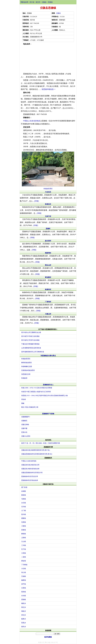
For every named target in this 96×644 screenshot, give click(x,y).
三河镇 (24, 545)
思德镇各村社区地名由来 (30, 480)
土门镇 (24, 510)
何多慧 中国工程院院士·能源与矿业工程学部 (36, 392)
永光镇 (24, 596)
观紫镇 (24, 518)
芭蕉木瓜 (24, 432)
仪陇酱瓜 (24, 421)
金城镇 (24, 491)
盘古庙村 (48, 241)
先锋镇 (24, 522)
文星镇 (24, 588)
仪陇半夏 (24, 428)
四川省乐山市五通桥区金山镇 (31, 332)
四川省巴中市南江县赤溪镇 (30, 336)
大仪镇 (24, 569)
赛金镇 (24, 561)
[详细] (37, 201)
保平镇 (24, 584)
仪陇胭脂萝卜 (26, 417)
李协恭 (24, 399)
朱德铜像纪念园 (27, 366)
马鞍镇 (24, 499)
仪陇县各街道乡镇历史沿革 (30, 465)
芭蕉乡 (24, 623)
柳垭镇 (24, 534)
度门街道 (24, 487)
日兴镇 (24, 507)
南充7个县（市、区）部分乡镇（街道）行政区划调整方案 (41, 443)
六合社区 (48, 192)
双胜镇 (24, 592)
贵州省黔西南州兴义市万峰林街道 (33, 352)
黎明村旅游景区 (27, 363)
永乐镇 (24, 503)
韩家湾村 (48, 253)
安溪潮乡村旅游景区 (28, 370)
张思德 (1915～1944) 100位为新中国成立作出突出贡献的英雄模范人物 (45, 396)
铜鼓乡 (24, 603)
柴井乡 (24, 627)
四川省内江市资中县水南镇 (30, 340)
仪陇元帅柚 (25, 425)
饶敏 (23, 403)
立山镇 (24, 541)
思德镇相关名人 (48, 385)
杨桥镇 (24, 580)
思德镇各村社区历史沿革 (30, 476)
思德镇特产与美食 (48, 414)
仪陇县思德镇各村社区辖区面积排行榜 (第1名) (37, 454)
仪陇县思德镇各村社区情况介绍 (32, 473)
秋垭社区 (48, 204)
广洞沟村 (48, 302)
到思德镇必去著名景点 (48, 356)
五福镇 (24, 576)
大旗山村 (48, 314)
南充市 (38, 2)
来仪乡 (24, 615)
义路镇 (24, 538)
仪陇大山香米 (26, 436)
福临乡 (24, 611)
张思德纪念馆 (26, 374)
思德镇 (50, 2)
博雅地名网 (24, 2)
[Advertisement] (48, 59)
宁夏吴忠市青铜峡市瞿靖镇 (30, 344)
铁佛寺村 (48, 289)
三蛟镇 (24, 526)
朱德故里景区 (48, 189)
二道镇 (24, 557)
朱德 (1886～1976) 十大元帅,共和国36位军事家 (37, 388)
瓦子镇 (24, 549)
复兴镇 (24, 514)
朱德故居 (24, 378)
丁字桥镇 (24, 565)
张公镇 (24, 572)
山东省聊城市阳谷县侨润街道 (31, 348)
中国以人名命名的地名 (32, 121)
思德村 (48, 229)
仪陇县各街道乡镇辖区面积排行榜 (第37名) (36, 450)
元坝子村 (48, 216)
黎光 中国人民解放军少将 (30, 407)
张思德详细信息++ (49, 89)
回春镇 (24, 530)
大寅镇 (24, 553)
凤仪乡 (24, 607)
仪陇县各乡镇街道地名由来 (30, 469)
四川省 (32, 2)
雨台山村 (48, 265)
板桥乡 (24, 619)
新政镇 (24, 495)
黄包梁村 (48, 277)
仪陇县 (44, 2)
